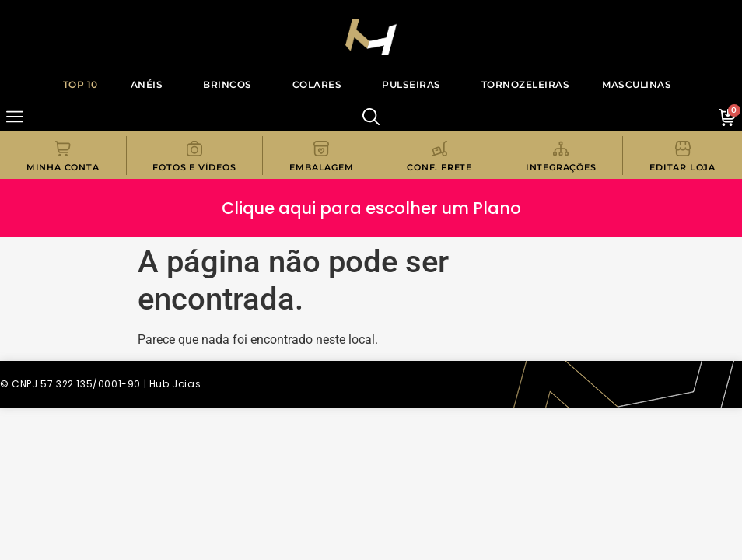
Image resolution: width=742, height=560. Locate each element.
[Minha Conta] (63, 149)
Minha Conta (63, 167)
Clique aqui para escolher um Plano (371, 208)
